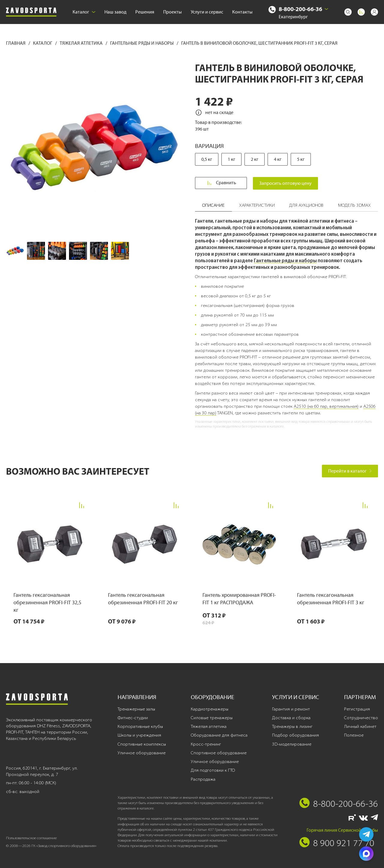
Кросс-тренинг (206, 744)
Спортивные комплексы (142, 744)
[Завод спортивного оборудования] (31, 12)
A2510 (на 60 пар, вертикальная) (326, 406)
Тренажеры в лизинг (292, 726)
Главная (16, 43)
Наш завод (115, 12)
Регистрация (357, 709)
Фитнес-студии (133, 718)
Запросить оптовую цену (288, 183)
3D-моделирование (292, 744)
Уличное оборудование (142, 753)
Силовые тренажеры (212, 718)
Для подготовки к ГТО (213, 770)
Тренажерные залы (136, 709)
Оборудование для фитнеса (219, 735)
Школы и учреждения (139, 735)
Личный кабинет (360, 726)
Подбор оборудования (295, 735)
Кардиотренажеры (210, 709)
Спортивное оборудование (219, 753)
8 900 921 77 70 (344, 843)
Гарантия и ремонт (291, 709)
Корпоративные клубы (140, 726)
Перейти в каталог (350, 471)
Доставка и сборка (291, 718)
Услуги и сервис (207, 12)
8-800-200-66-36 (300, 9)
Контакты (242, 12)
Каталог (84, 12)
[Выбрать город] (326, 9)
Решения (145, 12)
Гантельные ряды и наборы (142, 43)
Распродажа (203, 779)
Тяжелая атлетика (82, 43)
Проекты (172, 12)
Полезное (354, 735)
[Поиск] (348, 12)
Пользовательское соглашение (31, 838)
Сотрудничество (361, 718)
